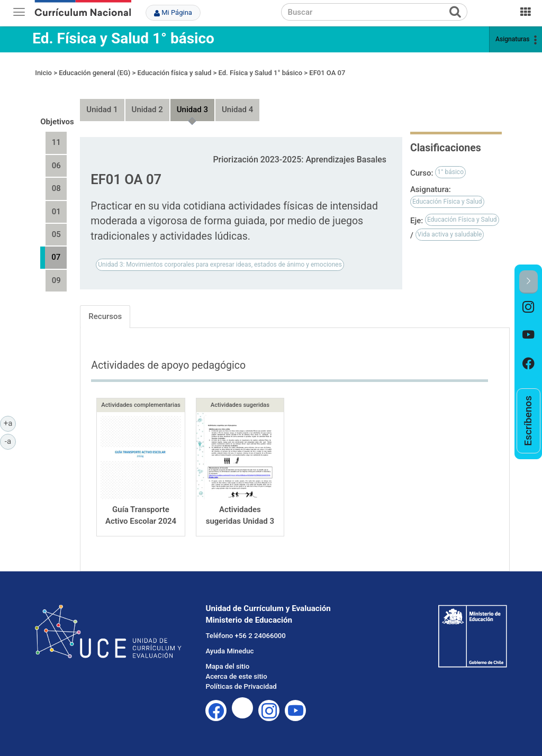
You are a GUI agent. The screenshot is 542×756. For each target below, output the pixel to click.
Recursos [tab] (105, 316)
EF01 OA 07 (327, 73)
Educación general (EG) (94, 73)
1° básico (450, 172)
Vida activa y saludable (450, 234)
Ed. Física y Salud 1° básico (123, 38)
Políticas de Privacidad (241, 686)
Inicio (43, 73)
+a (10, 423)
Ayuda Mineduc (229, 651)
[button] (529, 282)
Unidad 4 (237, 110)
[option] (529, 308)
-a (10, 441)
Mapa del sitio (227, 666)
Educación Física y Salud (447, 202)
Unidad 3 (192, 110)
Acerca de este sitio (236, 676)
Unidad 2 (147, 110)
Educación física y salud (175, 73)
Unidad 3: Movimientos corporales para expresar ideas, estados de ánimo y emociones (220, 265)
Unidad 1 (102, 110)
